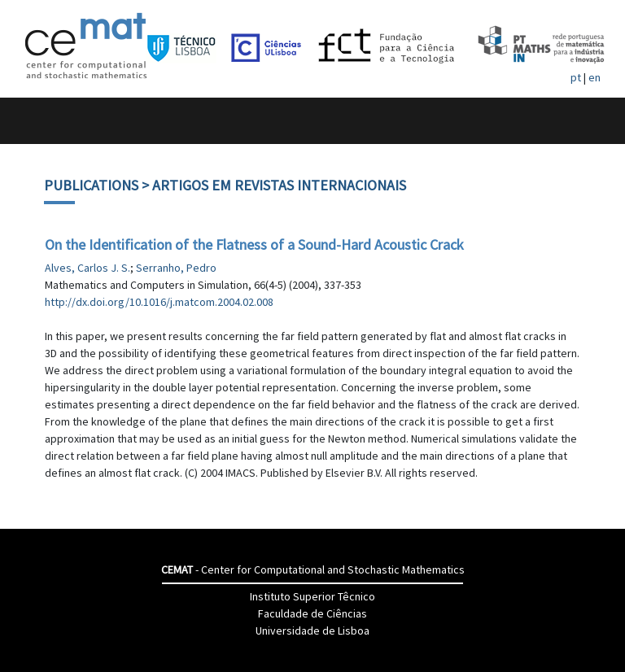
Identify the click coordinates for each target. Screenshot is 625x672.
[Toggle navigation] (30, 121)
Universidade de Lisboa (312, 631)
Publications (91, 185)
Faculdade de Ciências (312, 613)
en (594, 77)
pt (576, 77)
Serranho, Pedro (176, 268)
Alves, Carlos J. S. (87, 268)
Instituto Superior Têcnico (312, 596)
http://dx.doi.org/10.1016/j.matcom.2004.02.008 (159, 302)
